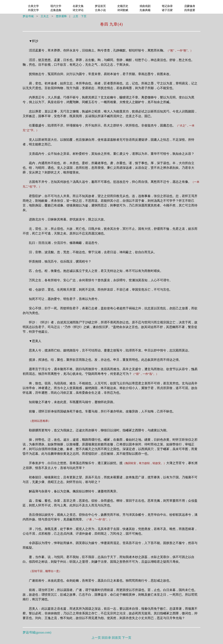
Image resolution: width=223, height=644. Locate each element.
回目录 (106, 638)
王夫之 (45, 16)
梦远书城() (37, 632)
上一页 (96, 638)
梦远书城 (28, 16)
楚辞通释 (61, 16)
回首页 (116, 638)
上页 (76, 16)
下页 (84, 16)
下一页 (127, 638)
